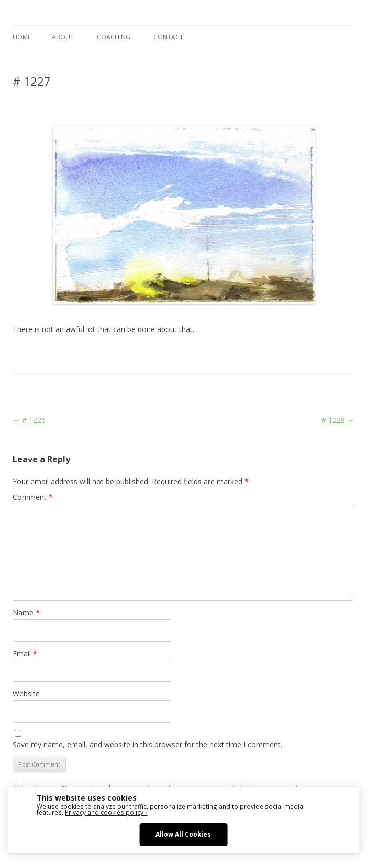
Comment (33, 497)
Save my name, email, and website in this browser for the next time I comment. (147, 744)
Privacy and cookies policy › (106, 812)
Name (26, 613)
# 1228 (338, 420)
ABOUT (63, 37)
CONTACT (168, 37)
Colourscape (179, 355)
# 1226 (29, 420)
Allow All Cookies (183, 834)
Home (22, 37)
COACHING (114, 37)
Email (25, 653)
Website (26, 694)
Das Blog (105, 355)
